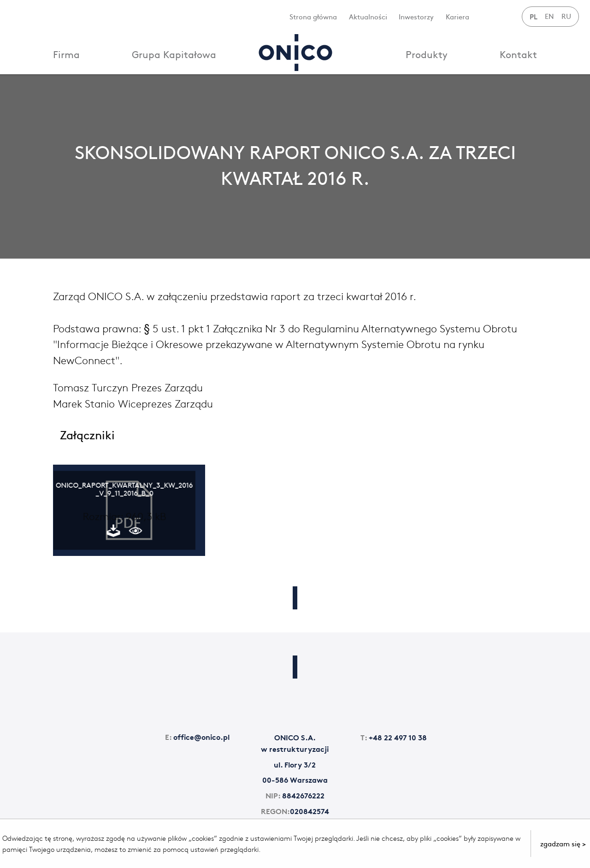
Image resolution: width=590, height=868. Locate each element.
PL (534, 16)
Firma (66, 54)
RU (566, 16)
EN (549, 16)
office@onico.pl (197, 736)
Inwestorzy (416, 16)
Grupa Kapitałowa (174, 54)
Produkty (427, 54)
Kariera (457, 16)
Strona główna (313, 16)
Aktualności (368, 16)
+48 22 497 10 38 (394, 737)
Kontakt (518, 54)
